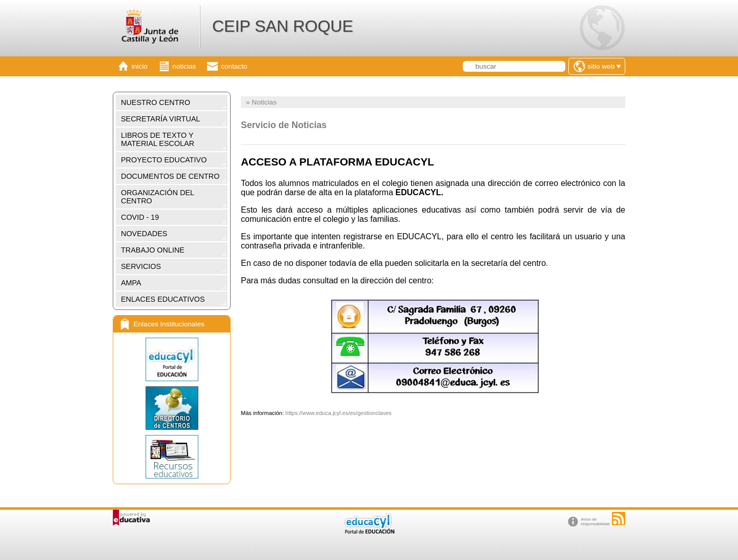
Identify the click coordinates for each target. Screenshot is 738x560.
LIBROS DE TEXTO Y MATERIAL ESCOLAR (158, 139)
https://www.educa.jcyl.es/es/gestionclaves (339, 413)
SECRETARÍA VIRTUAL (161, 119)
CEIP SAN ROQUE (283, 26)
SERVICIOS (141, 266)
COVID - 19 (140, 217)
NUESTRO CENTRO (156, 102)
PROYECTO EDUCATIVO (164, 160)
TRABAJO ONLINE (153, 250)
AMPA (131, 283)
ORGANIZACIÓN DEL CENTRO (158, 197)
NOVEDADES (144, 234)
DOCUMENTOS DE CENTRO (170, 176)
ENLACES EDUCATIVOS (163, 299)
